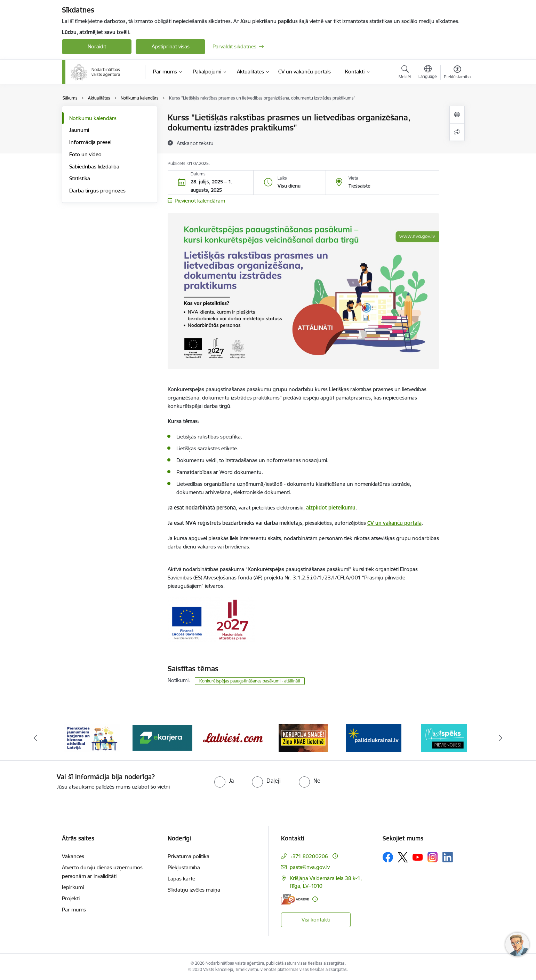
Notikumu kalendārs (93, 118)
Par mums (74, 910)
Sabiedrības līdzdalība (94, 167)
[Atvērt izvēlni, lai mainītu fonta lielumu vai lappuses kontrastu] (457, 73)
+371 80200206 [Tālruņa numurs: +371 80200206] (309, 856)
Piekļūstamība (184, 867)
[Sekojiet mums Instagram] (433, 857)
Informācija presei (90, 142)
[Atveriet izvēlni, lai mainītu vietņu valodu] (428, 73)
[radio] (224, 781)
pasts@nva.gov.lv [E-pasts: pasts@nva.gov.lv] (310, 867)
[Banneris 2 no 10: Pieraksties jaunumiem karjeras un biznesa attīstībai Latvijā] (92, 737)
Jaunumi (79, 130)
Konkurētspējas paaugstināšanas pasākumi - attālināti (250, 681)
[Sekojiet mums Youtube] (418, 857)
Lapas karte (181, 879)
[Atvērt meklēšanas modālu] (405, 73)
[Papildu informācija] (335, 856)
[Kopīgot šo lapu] (457, 132)
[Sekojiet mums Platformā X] (403, 857)
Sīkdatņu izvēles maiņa (194, 890)
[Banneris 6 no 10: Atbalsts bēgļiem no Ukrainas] (374, 737)
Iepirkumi (73, 887)
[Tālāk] (501, 738)
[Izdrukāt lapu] (457, 115)
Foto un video (85, 154)
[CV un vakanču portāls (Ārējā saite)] (305, 72)
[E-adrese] (295, 899)
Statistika (80, 178)
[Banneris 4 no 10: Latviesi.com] (233, 737)
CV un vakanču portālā (394, 523)
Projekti (71, 898)
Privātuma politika (189, 856)
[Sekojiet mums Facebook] (388, 857)
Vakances (73, 856)
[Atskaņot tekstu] (195, 143)
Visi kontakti (316, 920)
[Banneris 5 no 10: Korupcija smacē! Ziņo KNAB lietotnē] (303, 737)
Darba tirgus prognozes (97, 191)
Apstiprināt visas (171, 46)
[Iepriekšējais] (36, 738)
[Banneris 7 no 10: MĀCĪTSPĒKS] (444, 737)
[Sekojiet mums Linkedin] (448, 857)
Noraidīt (97, 46)
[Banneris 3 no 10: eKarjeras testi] (163, 737)
